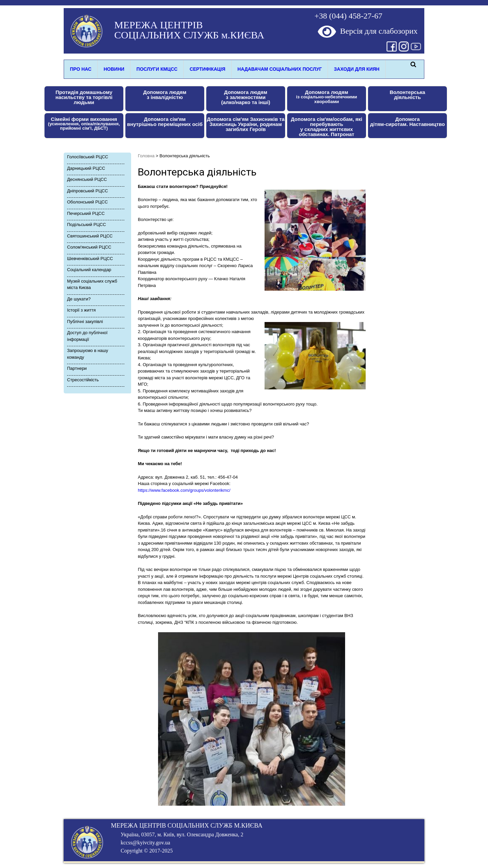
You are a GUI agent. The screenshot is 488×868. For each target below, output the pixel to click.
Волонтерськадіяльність (407, 95)
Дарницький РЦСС (86, 168)
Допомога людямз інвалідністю (165, 95)
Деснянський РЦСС (87, 179)
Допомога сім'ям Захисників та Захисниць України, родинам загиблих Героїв (246, 124)
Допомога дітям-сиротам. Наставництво (407, 122)
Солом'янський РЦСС (89, 247)
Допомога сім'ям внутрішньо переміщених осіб (165, 122)
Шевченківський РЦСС (90, 259)
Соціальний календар (89, 270)
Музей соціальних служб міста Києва (92, 284)
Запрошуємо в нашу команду (88, 354)
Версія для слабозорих (368, 31)
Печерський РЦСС (86, 213)
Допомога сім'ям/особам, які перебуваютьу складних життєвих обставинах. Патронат (327, 127)
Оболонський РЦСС (87, 202)
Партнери (77, 368)
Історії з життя (81, 310)
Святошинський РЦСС (90, 236)
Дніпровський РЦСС (87, 191)
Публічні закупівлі (85, 322)
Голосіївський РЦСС (88, 157)
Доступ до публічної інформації (87, 336)
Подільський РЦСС (86, 224)
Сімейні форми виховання (84, 123)
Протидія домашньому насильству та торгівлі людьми (84, 97)
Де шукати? (79, 299)
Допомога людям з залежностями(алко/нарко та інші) (246, 97)
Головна (146, 156)
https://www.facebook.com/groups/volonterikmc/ (184, 490)
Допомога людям (327, 97)
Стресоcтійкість (83, 380)
